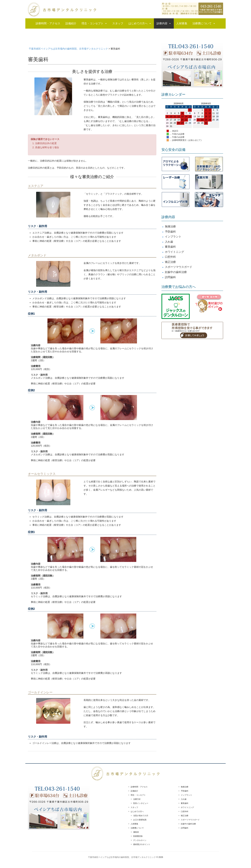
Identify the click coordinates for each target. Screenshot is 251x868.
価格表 (136, 832)
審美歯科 (170, 247)
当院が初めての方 (141, 816)
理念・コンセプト (94, 23)
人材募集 (182, 23)
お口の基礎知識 (140, 820)
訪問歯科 (170, 277)
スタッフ (118, 23)
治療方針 (137, 799)
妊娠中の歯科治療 (176, 272)
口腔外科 (170, 257)
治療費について (204, 23)
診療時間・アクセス (48, 23)
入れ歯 (169, 242)
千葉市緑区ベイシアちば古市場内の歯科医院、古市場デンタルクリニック (122, 857)
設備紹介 (71, 23)
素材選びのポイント (142, 844)
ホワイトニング (174, 252)
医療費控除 (138, 836)
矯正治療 (170, 262)
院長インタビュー (141, 803)
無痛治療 (170, 226)
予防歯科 (170, 232)
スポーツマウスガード (179, 267)
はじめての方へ (140, 23)
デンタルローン (140, 840)
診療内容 (164, 23)
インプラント (173, 237)
